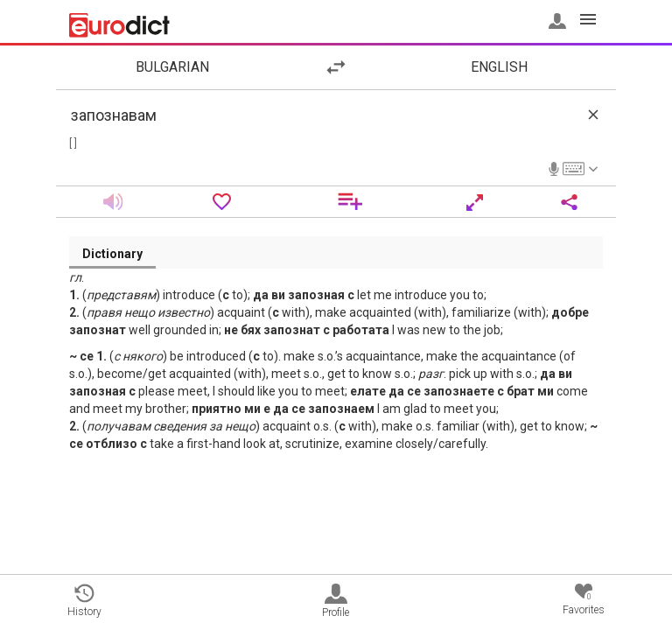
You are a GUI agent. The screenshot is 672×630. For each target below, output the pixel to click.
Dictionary (112, 254)
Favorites (584, 600)
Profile (336, 601)
